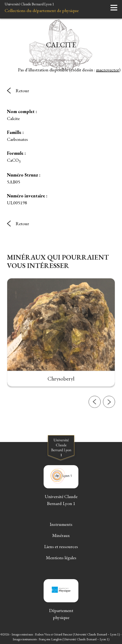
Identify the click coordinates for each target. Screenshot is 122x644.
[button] (95, 421)
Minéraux (61, 535)
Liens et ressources (61, 546)
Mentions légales (61, 558)
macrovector (108, 70)
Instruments (61, 524)
